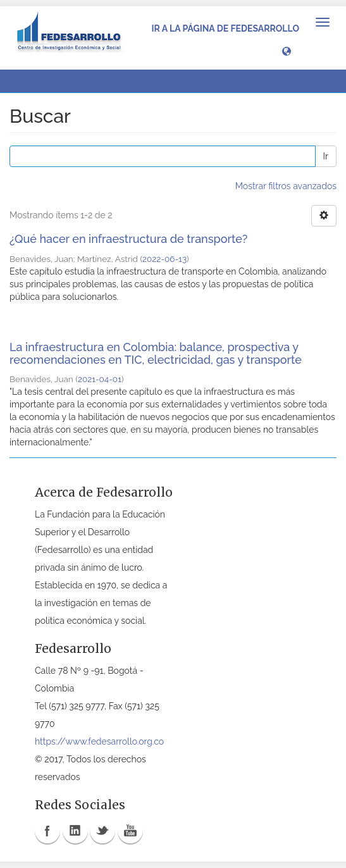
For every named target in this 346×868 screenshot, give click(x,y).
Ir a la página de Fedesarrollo (225, 28)
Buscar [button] (37, 81)
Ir (326, 156)
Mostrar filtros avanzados (286, 186)
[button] (287, 51)
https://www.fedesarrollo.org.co (99, 741)
